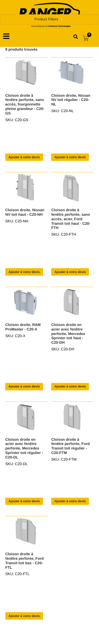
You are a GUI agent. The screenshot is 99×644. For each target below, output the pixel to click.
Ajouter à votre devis (24, 157)
